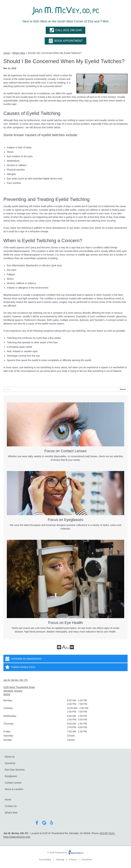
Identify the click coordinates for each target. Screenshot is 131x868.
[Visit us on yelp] (52, 823)
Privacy (73, 860)
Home (7, 53)
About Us (10, 757)
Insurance (10, 763)
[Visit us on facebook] (37, 823)
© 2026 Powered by (66, 853)
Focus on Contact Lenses (65, 451)
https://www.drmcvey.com (17, 837)
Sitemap (60, 860)
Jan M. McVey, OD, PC (16, 680)
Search (123, 389)
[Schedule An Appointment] (65, 659)
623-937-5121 (108, 833)
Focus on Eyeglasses (65, 520)
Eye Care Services (15, 770)
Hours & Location (14, 789)
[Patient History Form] (65, 667)
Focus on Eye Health (66, 623)
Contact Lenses (13, 783)
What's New (19, 53)
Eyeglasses (11, 776)
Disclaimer (87, 860)
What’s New (11, 813)
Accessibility (45, 860)
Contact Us (11, 806)
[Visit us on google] (44, 823)
